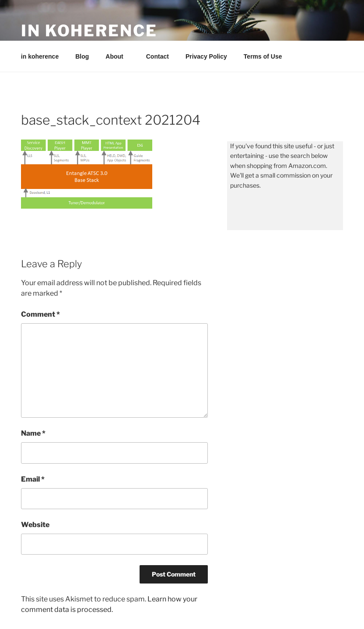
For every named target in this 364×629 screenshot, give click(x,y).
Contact (157, 56)
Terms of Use (263, 56)
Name (33, 433)
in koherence (89, 31)
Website (35, 525)
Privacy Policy (206, 56)
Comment (40, 314)
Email (33, 479)
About (118, 56)
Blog (82, 56)
